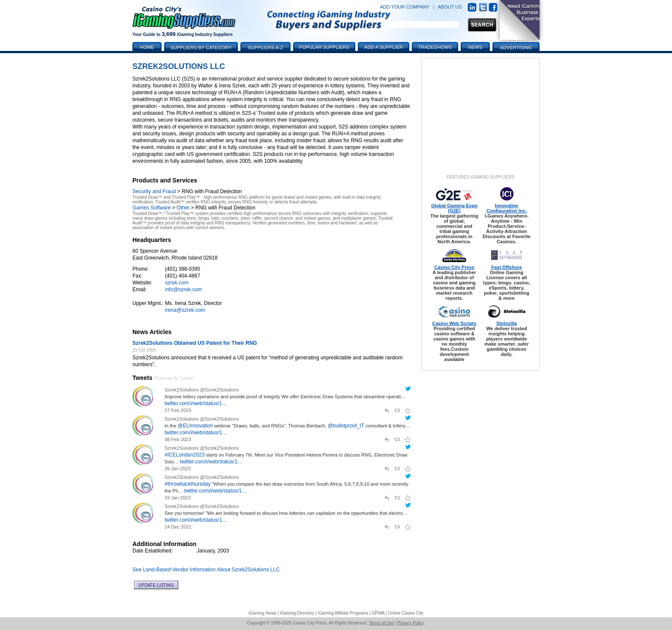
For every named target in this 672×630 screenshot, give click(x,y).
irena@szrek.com (185, 310)
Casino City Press (454, 267)
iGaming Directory (297, 613)
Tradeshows (435, 47)
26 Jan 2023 (178, 469)
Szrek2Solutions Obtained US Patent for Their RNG (195, 343)
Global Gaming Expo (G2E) (454, 208)
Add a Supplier (384, 47)
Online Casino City (406, 613)
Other (183, 208)
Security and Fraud (154, 191)
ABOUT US (450, 7)
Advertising (516, 48)
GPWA (378, 613)
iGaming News (262, 613)
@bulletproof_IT (346, 426)
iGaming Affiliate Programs (343, 613)
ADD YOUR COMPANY (405, 7)
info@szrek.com (183, 290)
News (475, 47)
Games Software (151, 208)
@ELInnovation (195, 426)
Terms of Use (381, 623)
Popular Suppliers (324, 47)
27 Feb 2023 (178, 410)
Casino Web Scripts (454, 323)
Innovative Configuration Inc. (507, 208)
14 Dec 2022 (178, 527)
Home (147, 47)
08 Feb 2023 (178, 439)
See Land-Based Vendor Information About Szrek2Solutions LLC (206, 570)
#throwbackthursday (187, 484)
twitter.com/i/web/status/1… (196, 403)
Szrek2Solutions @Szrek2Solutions (202, 390)
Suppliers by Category (201, 48)
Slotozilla (507, 323)
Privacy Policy (411, 623)
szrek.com (177, 283)
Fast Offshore (507, 267)
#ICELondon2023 (184, 455)
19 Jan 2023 (178, 498)
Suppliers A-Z (266, 48)
